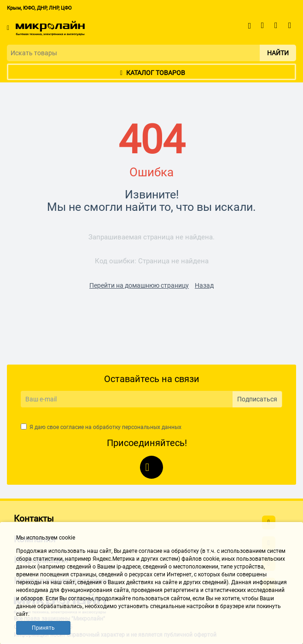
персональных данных (152, 427)
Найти (278, 53)
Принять (43, 628)
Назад (204, 285)
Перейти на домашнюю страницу (139, 285)
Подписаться (257, 399)
